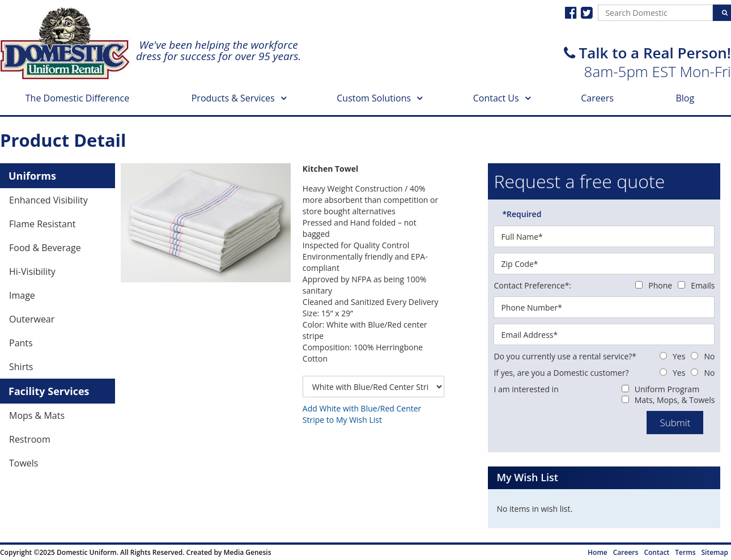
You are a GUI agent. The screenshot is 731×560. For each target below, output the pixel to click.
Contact (656, 552)
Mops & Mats (37, 415)
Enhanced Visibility (48, 200)
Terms (685, 552)
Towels (24, 463)
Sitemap (715, 552)
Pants (21, 343)
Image (22, 295)
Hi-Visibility (32, 271)
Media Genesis (247, 552)
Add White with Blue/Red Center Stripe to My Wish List (362, 414)
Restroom (30, 439)
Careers (597, 98)
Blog (685, 98)
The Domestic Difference (77, 98)
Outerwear (32, 319)
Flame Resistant (42, 224)
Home (598, 552)
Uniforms (32, 176)
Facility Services (49, 391)
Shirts (21, 367)
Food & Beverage (45, 248)
